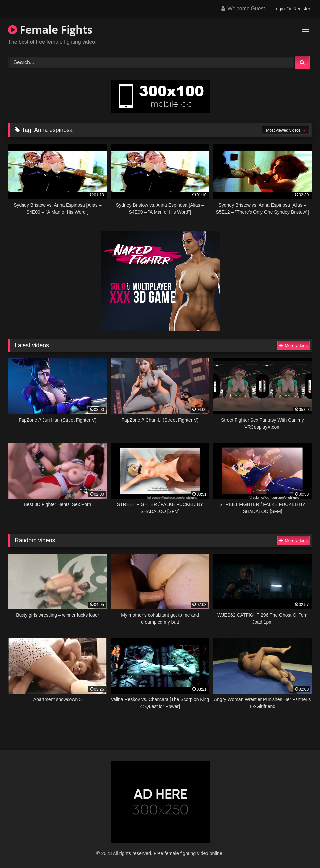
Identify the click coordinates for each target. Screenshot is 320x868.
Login (279, 9)
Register (302, 9)
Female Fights (50, 30)
